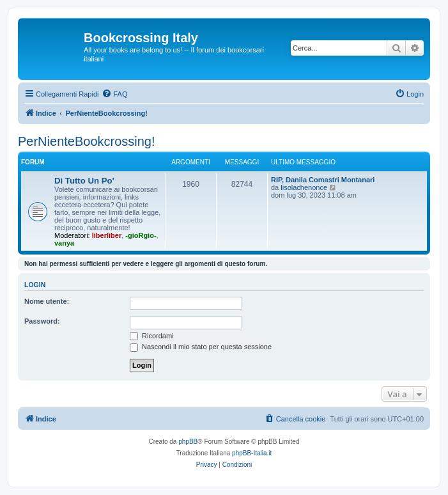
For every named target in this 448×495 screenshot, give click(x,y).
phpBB (188, 442)
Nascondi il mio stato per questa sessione (201, 347)
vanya (64, 243)
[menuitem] (114, 94)
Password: (42, 321)
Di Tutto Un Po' (84, 181)
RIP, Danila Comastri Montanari (323, 180)
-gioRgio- (141, 235)
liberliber (107, 235)
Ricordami (152, 336)
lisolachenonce (304, 187)
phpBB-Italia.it (252, 453)
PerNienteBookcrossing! (87, 141)
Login (35, 285)
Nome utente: (47, 301)
